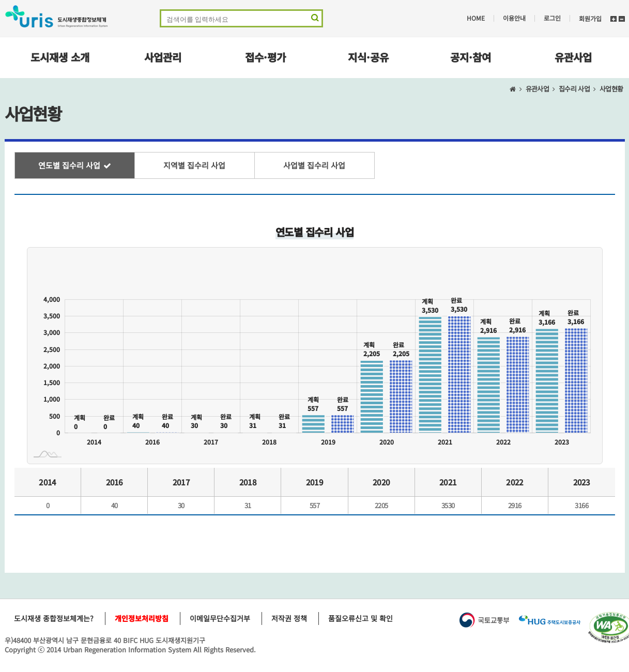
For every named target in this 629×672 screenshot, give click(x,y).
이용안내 (514, 18)
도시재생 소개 (60, 57)
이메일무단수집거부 (220, 618)
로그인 (552, 18)
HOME (476, 18)
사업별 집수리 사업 (314, 165)
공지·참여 (471, 57)
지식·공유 (368, 57)
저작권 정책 (289, 618)
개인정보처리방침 (142, 618)
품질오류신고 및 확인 (360, 618)
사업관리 (163, 57)
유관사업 (573, 57)
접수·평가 (265, 57)
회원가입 (590, 18)
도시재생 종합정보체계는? (54, 618)
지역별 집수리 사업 (194, 165)
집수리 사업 (574, 89)
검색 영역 (314, 20)
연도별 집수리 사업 (69, 165)
